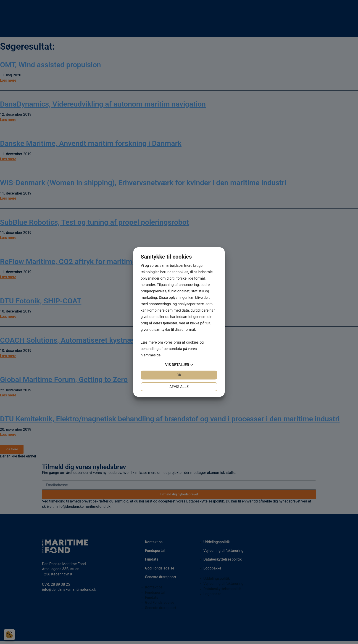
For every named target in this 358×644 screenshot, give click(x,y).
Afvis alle (179, 387)
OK (179, 375)
